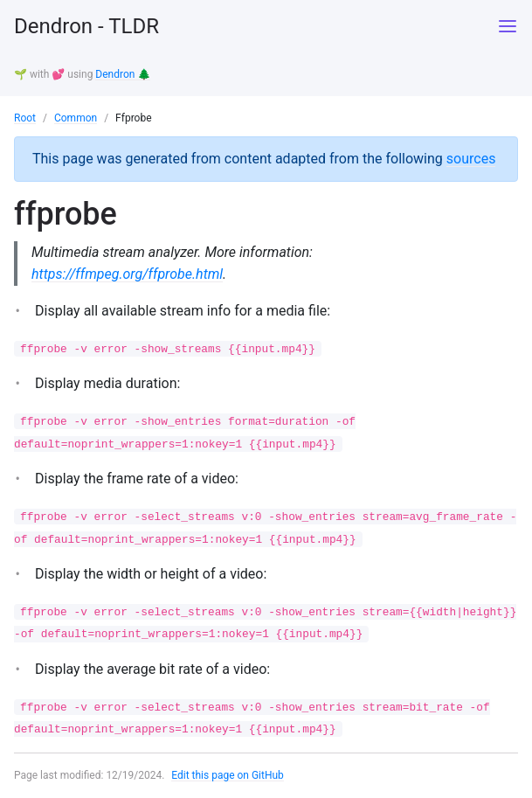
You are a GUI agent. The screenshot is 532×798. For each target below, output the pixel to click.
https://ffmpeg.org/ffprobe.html (127, 274)
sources (471, 159)
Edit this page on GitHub (228, 775)
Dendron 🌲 (123, 74)
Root (25, 118)
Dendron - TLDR (86, 26)
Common (76, 118)
